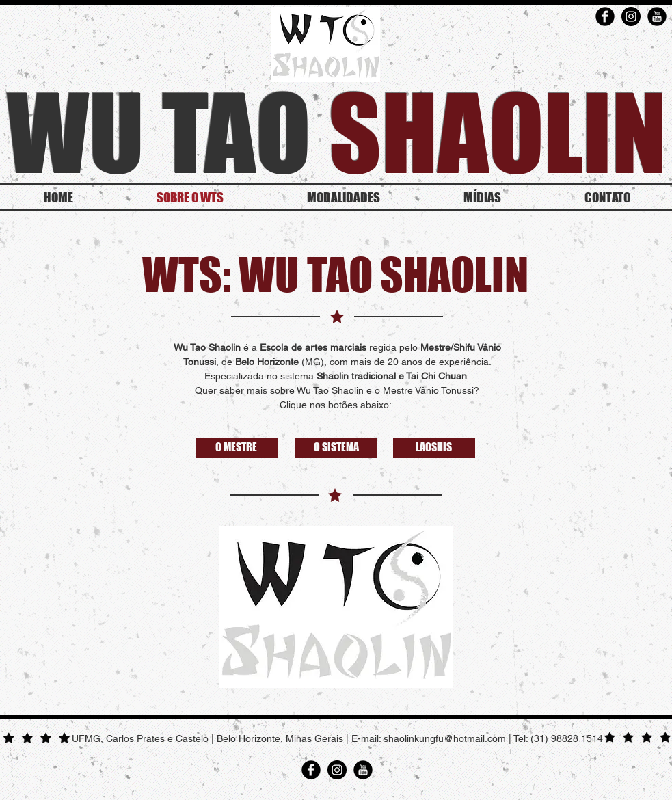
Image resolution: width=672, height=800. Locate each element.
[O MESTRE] (237, 448)
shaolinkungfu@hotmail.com (445, 738)
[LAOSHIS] (434, 448)
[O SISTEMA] (336, 448)
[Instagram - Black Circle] (631, 16)
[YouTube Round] (657, 16)
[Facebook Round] (605, 16)
